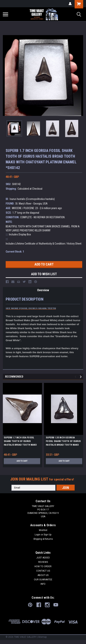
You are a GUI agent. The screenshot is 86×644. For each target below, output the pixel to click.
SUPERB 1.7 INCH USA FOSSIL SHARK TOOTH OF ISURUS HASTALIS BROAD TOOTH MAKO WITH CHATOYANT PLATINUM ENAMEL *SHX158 (20, 442)
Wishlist (43, 530)
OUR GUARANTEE (43, 580)
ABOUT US (43, 575)
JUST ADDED (43, 558)
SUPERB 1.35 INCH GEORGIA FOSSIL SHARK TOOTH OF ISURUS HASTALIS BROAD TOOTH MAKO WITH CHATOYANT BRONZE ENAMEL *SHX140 (63, 442)
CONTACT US (43, 571)
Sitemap (42, 637)
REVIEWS (43, 562)
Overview (43, 290)
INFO (43, 584)
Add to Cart (22, 461)
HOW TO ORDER (43, 566)
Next (81, 377)
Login (38, 535)
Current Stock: (15, 252)
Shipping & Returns (43, 539)
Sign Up (47, 535)
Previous (76, 377)
